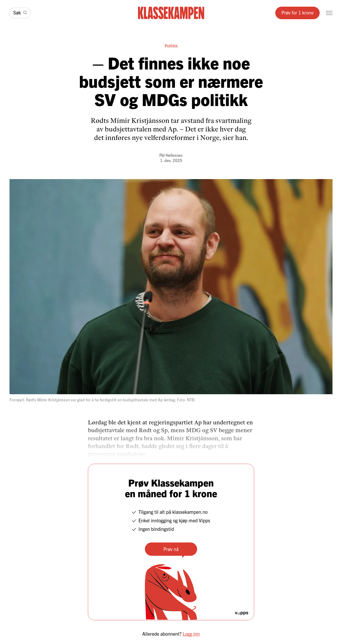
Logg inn (191, 634)
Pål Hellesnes (171, 155)
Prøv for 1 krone (297, 12)
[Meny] (329, 13)
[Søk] (20, 13)
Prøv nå (171, 549)
